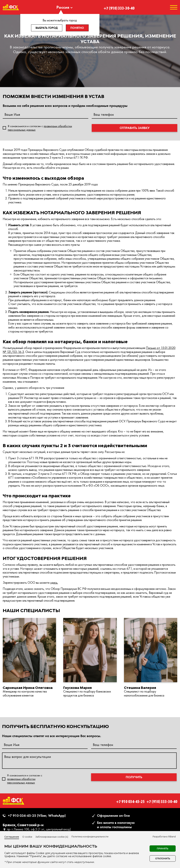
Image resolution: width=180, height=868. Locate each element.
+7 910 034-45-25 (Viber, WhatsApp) (37, 816)
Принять (163, 849)
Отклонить (163, 858)
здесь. (54, 582)
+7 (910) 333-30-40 (119, 7)
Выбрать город (47, 28)
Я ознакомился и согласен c (40, 128)
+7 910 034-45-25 (130, 801)
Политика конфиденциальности (90, 837)
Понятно (77, 28)
